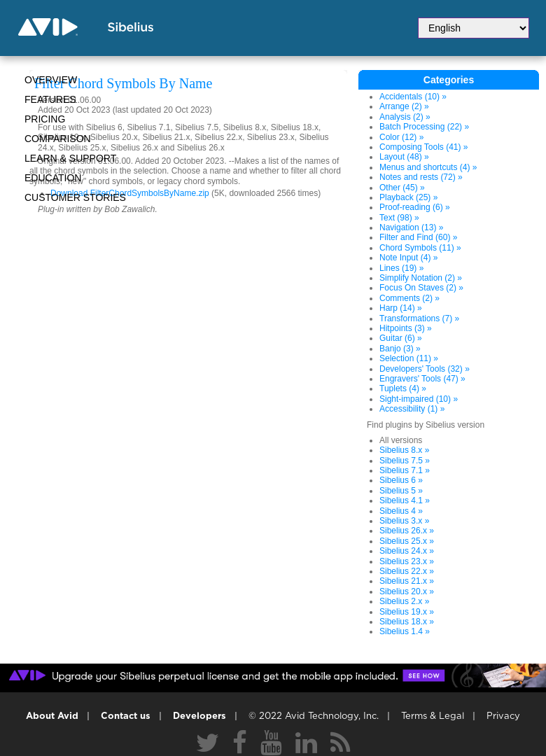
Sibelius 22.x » (407, 571)
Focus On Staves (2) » (421, 288)
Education (53, 178)
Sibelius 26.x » (407, 531)
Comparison (58, 139)
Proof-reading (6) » (415, 207)
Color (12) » (401, 137)
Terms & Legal (433, 716)
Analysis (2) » (405, 117)
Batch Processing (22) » (424, 127)
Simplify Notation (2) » (421, 278)
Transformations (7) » (419, 318)
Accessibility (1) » (412, 409)
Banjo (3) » (400, 349)
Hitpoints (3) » (406, 328)
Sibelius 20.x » (407, 591)
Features (50, 99)
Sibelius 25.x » (407, 541)
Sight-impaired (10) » (419, 399)
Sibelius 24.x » (407, 551)
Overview (51, 80)
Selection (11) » (409, 358)
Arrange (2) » (404, 106)
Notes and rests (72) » (421, 177)
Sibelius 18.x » (407, 622)
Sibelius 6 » (401, 480)
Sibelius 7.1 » (405, 470)
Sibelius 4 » (401, 511)
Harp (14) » (401, 308)
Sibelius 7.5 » (405, 461)
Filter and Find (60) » (418, 237)
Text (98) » (399, 218)
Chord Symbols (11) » (420, 248)
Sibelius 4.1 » (405, 500)
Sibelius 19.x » (407, 612)
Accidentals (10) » (413, 97)
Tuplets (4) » (403, 388)
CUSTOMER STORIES (75, 197)
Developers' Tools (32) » (425, 369)
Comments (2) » (409, 298)
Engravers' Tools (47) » (422, 379)
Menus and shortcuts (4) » (428, 167)
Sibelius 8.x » (404, 450)
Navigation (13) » (411, 227)
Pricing (45, 119)
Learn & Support (70, 158)
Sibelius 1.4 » (405, 631)
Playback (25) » (408, 197)
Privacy (503, 716)
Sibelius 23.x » (407, 561)
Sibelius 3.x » (404, 521)
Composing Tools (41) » (424, 147)
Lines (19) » (401, 268)
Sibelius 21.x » (407, 581)
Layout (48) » (404, 157)
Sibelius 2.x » (404, 601)
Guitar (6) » (401, 338)
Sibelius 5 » (401, 491)
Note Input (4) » (408, 258)
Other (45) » (402, 188)
